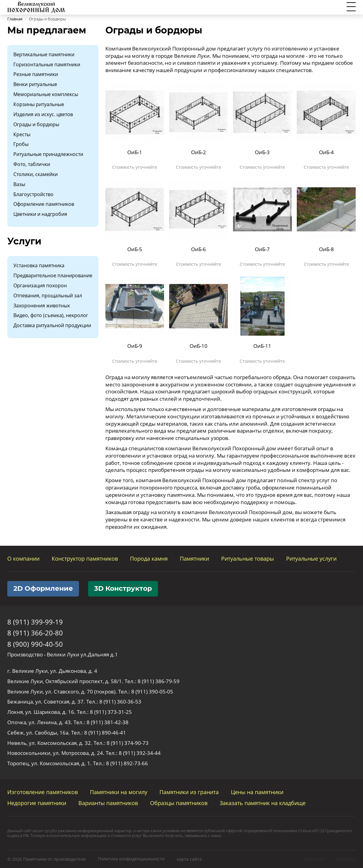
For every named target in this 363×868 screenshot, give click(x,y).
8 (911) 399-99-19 (35, 622)
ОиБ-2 (199, 152)
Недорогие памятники (37, 803)
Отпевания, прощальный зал (48, 296)
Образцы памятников (179, 803)
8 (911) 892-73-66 (127, 763)
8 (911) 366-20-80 (35, 633)
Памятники (194, 558)
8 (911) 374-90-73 (128, 743)
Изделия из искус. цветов (43, 114)
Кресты (22, 134)
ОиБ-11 (262, 346)
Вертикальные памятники (44, 54)
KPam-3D (314, 859)
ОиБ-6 (199, 249)
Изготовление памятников (43, 792)
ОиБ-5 (135, 249)
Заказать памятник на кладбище (263, 803)
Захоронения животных (42, 306)
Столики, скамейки (36, 174)
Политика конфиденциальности (131, 859)
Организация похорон (40, 285)
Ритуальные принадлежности (48, 154)
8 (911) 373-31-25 (111, 712)
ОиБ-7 (262, 249)
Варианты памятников (108, 803)
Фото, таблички (32, 164)
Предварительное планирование (53, 275)
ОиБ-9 (135, 346)
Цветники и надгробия (40, 214)
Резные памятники (36, 74)
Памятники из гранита (189, 792)
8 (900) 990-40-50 (35, 644)
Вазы (19, 184)
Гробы (21, 144)
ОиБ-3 (262, 152)
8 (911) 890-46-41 (105, 733)
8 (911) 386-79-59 (159, 681)
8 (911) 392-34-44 (140, 753)
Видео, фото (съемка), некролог (51, 315)
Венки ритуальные (35, 84)
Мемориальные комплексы (46, 94)
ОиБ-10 (199, 346)
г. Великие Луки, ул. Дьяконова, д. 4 (52, 671)
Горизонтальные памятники (47, 64)
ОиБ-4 (326, 152)
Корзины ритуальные (39, 104)
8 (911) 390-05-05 (152, 692)
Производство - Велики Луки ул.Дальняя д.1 (63, 654)
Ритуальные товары (248, 558)
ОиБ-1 (135, 152)
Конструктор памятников (85, 558)
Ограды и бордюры (36, 124)
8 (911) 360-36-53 (120, 702)
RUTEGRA (346, 859)
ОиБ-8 (326, 249)
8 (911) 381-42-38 (108, 722)
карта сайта (189, 859)
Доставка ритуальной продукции (52, 325)
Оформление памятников (44, 204)
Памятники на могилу (119, 792)
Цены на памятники (257, 792)
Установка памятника (39, 265)
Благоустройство (33, 194)
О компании (23, 558)
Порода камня (149, 558)
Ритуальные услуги (311, 558)
